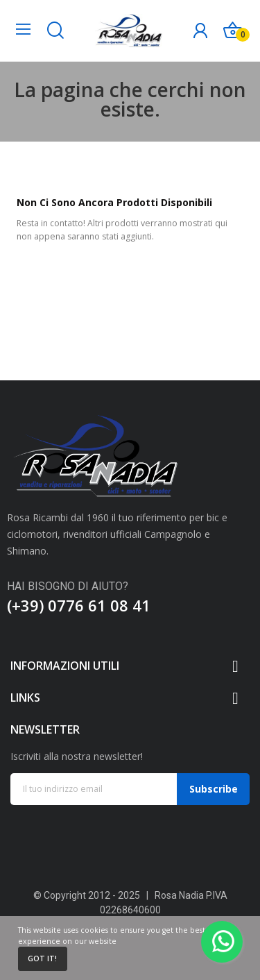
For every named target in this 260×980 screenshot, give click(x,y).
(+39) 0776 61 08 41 (79, 605)
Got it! (42, 958)
